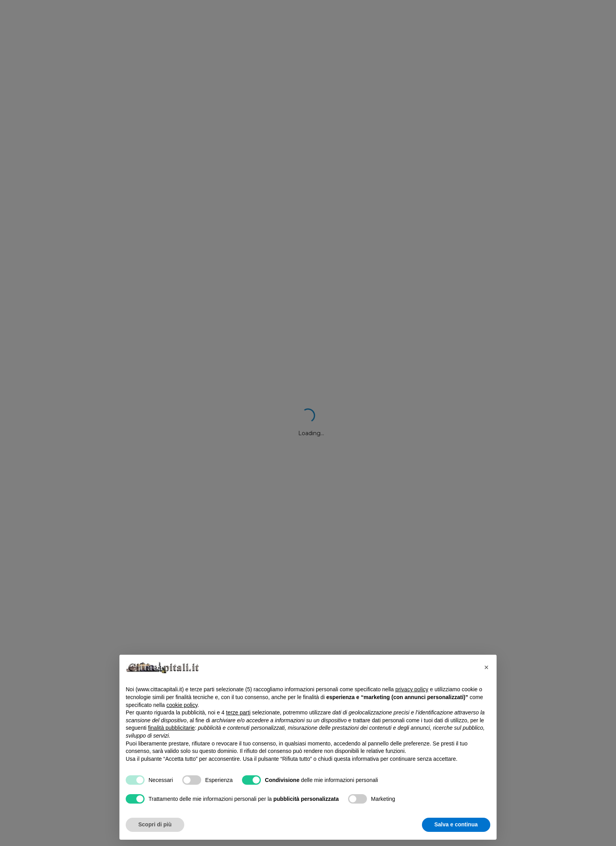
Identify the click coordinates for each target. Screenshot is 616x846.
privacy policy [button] (412, 689)
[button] (486, 667)
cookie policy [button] (182, 705)
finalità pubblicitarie (171, 728)
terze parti (238, 712)
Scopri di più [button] (155, 824)
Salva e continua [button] (456, 824)
